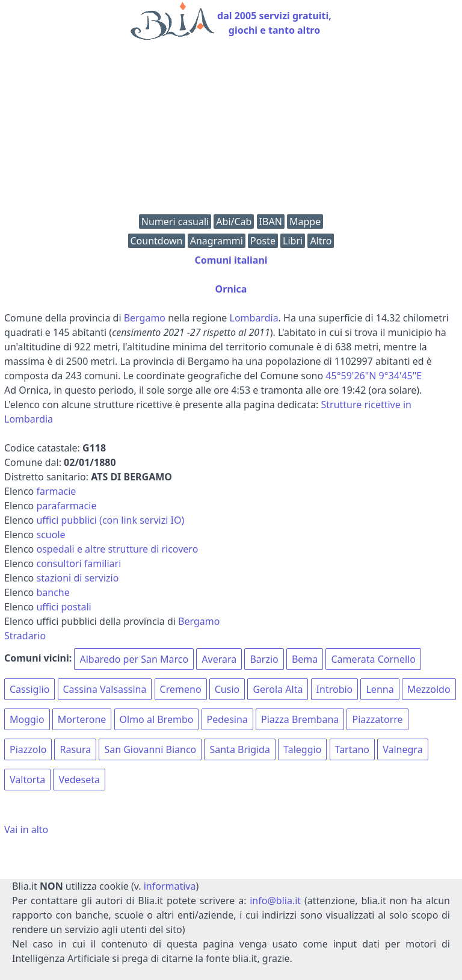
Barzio (264, 659)
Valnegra (402, 749)
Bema (305, 659)
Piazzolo (28, 749)
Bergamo (145, 318)
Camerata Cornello (373, 659)
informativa (170, 886)
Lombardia (254, 318)
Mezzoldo (429, 689)
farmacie (56, 491)
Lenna (380, 689)
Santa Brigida (239, 749)
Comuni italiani (231, 260)
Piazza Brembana (300, 719)
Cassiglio (29, 689)
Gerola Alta (278, 689)
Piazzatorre (377, 719)
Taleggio (302, 749)
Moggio (27, 719)
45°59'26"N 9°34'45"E (374, 376)
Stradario (25, 636)
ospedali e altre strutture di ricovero (117, 549)
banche (53, 592)
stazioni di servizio (77, 578)
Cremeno (181, 689)
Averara (219, 659)
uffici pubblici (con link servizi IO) (110, 520)
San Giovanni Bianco (150, 749)
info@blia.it (275, 901)
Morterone (82, 719)
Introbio (335, 689)
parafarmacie (66, 506)
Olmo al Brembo (157, 719)
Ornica (231, 289)
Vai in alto (26, 830)
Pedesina (227, 719)
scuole (51, 535)
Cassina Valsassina (105, 689)
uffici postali (63, 607)
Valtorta (27, 780)
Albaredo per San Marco (134, 659)
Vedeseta (79, 780)
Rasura (75, 749)
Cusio (227, 689)
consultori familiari (79, 563)
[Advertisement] (231, 130)
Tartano (353, 749)
